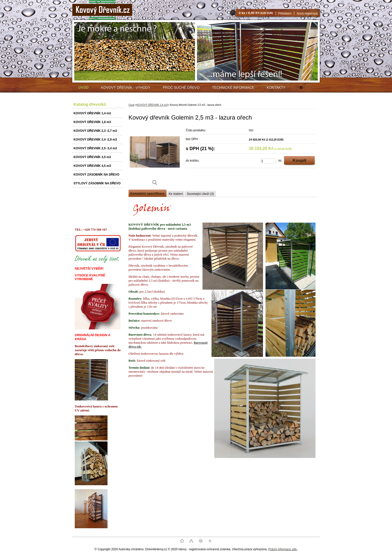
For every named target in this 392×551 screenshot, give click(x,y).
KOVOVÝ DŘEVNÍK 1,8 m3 (152, 105)
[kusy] (268, 161)
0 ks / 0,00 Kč (256, 13)
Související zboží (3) (200, 194)
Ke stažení (176, 194)
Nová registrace (307, 14)
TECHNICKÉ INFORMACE (233, 88)
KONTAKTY (276, 88)
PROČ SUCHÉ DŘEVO (181, 88)
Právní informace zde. (283, 549)
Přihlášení (285, 14)
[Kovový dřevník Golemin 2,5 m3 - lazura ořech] (155, 157)
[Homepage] (83, 88)
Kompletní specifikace (147, 193)
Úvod (131, 105)
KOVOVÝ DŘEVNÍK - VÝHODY (126, 88)
